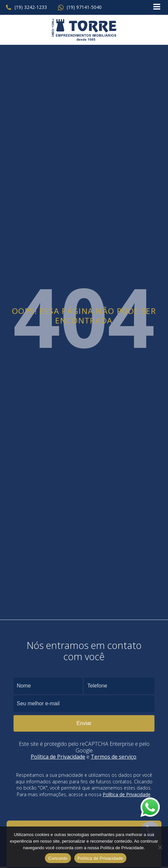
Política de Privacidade (58, 757)
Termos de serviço (114, 757)
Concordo (58, 858)
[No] (160, 847)
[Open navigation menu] (157, 7)
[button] (26, 8)
